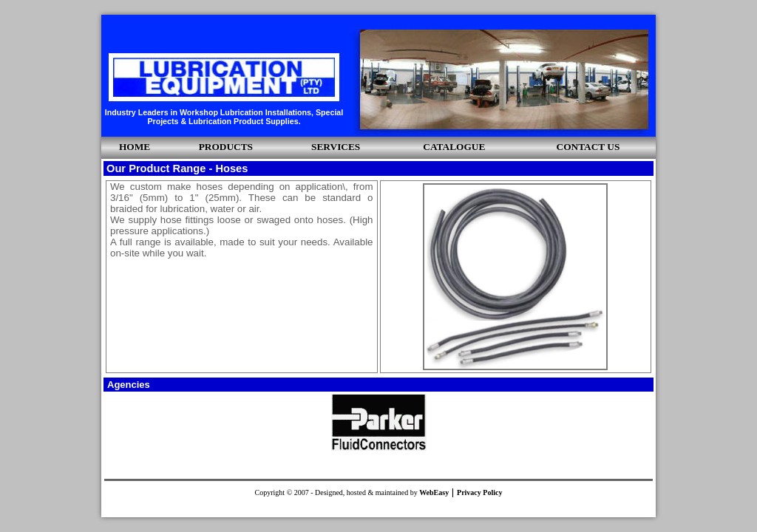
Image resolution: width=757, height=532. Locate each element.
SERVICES (336, 147)
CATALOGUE (454, 147)
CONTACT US (588, 147)
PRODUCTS (226, 147)
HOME (135, 147)
